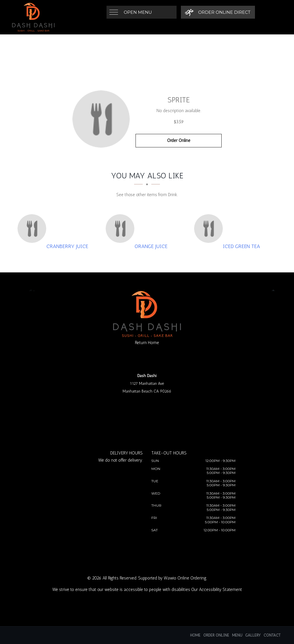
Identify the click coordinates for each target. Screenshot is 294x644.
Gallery (253, 635)
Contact (272, 635)
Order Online (179, 140)
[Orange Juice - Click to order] (121, 229)
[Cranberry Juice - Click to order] (33, 229)
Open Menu (138, 12)
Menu (237, 635)
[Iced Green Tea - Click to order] (210, 229)
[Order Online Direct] (217, 12)
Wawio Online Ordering (185, 578)
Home (195, 635)
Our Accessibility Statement (217, 590)
